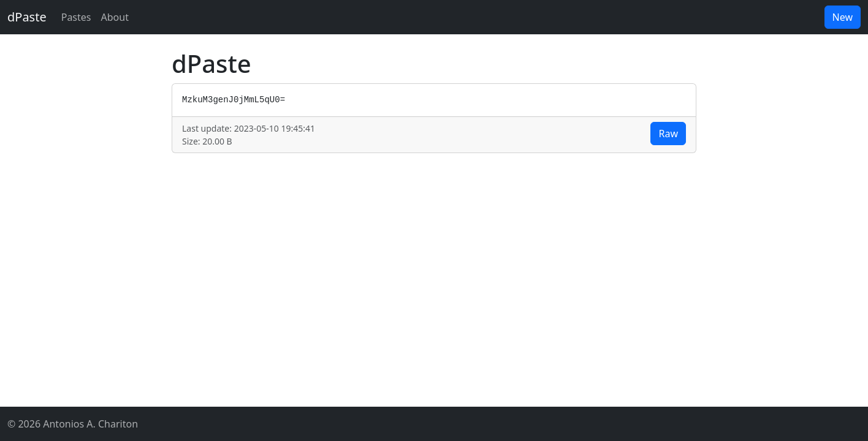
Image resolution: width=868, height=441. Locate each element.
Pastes (76, 17)
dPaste (27, 17)
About (115, 17)
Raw (668, 134)
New (843, 17)
